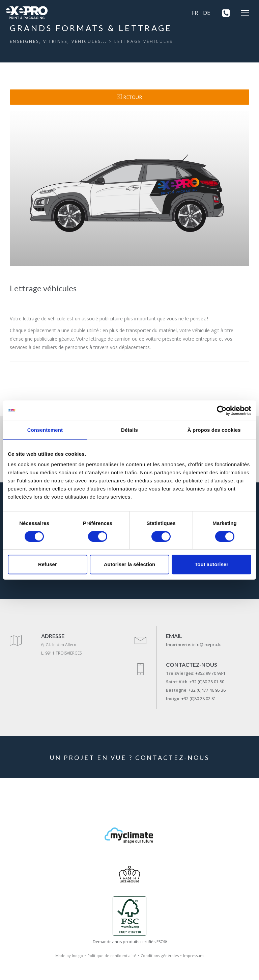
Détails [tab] (129, 430)
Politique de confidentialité (112, 956)
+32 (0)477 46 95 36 (207, 690)
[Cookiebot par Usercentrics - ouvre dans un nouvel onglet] (222, 410)
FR (195, 13)
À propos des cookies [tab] (214, 430)
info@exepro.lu (207, 645)
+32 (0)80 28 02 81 (199, 699)
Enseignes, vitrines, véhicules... (58, 41)
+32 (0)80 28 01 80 (207, 682)
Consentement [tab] (45, 430)
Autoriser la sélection (130, 564)
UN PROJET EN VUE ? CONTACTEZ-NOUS (130, 758)
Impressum (193, 956)
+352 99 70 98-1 (210, 673)
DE (207, 13)
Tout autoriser (211, 564)
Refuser (48, 564)
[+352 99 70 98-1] (224, 13)
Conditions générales (160, 956)
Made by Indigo (69, 956)
